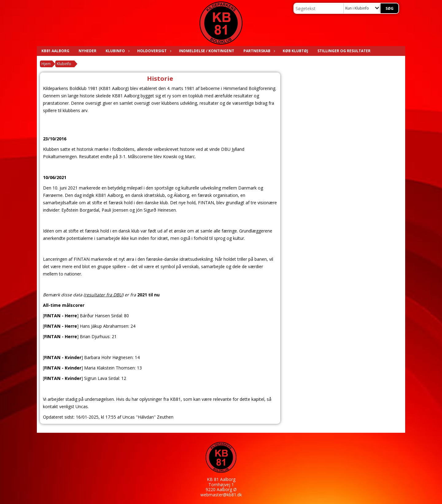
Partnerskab (258, 51)
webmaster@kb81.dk (221, 495)
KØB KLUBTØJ (295, 51)
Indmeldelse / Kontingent (207, 51)
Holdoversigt (153, 51)
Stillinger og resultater (344, 51)
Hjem (46, 64)
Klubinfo (117, 51)
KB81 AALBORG (55, 51)
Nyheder (87, 51)
